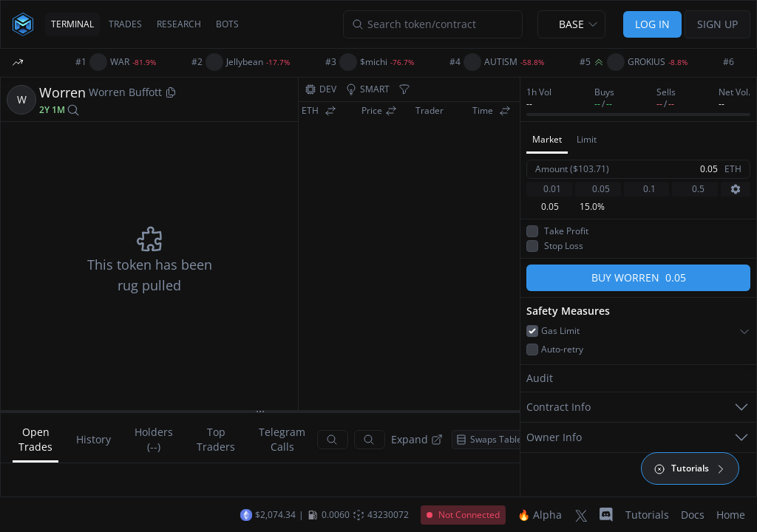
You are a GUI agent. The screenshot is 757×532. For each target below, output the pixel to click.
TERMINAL (72, 24)
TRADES (125, 24)
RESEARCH (179, 24)
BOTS (227, 24)
